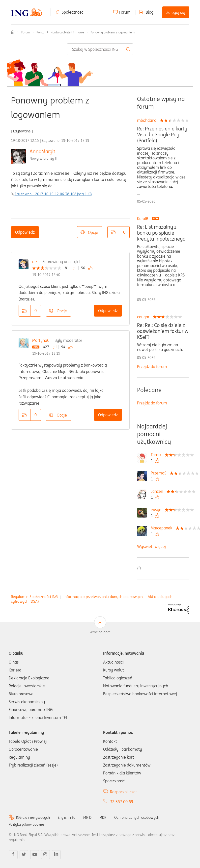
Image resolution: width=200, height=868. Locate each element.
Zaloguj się (176, 12)
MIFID (87, 818)
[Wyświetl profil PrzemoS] (160, 473)
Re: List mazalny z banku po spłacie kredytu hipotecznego (161, 233)
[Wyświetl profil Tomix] (157, 455)
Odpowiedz (25, 232)
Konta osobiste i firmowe (67, 32)
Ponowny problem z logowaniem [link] (113, 32)
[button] (113, 232)
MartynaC (41, 340)
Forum (125, 12)
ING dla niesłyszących (33, 818)
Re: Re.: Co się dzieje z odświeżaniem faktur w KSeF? (163, 331)
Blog (150, 12)
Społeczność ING (13, 32)
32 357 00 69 (122, 802)
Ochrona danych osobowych (137, 818)
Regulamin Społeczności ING (34, 597)
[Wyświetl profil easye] (157, 510)
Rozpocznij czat (124, 792)
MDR (103, 818)
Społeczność (72, 12)
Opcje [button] (93, 232)
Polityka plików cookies (27, 824)
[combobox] (100, 49)
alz (35, 262)
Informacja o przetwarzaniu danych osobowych (103, 597)
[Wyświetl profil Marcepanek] (163, 528)
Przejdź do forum (152, 367)
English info (67, 818)
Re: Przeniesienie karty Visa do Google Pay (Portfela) (162, 135)
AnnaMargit (42, 151)
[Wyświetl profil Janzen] (158, 491)
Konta (40, 32)
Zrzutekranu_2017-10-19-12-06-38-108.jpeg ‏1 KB (53, 194)
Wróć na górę (100, 632)
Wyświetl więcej (151, 546)
